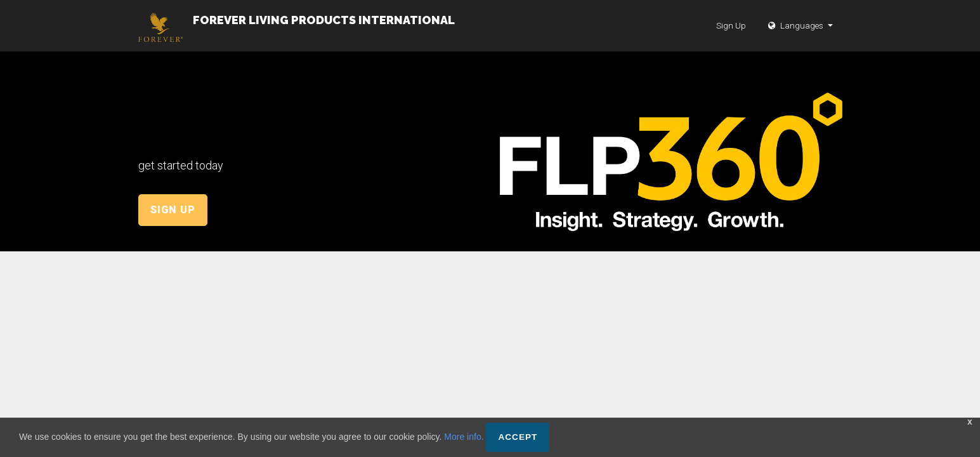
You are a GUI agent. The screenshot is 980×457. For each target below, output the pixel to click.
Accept (518, 437)
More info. (464, 437)
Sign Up (731, 38)
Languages (797, 38)
